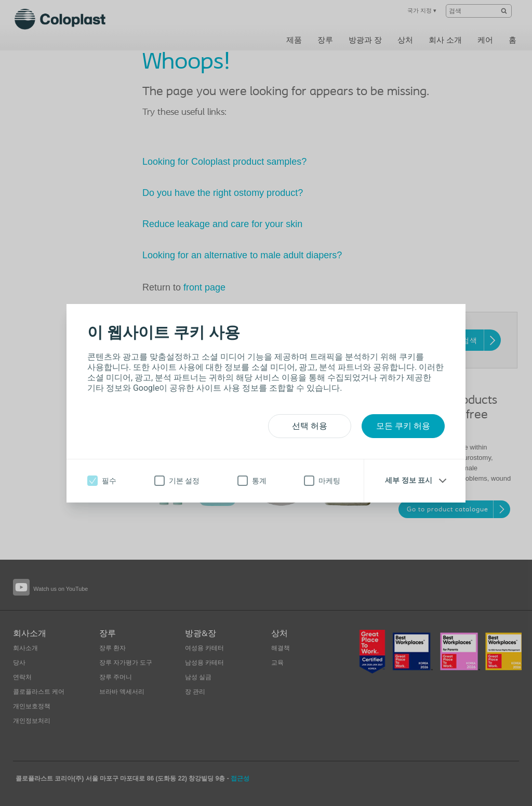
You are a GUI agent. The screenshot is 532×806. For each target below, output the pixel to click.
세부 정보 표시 (409, 480)
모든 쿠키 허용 (403, 426)
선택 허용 (310, 426)
